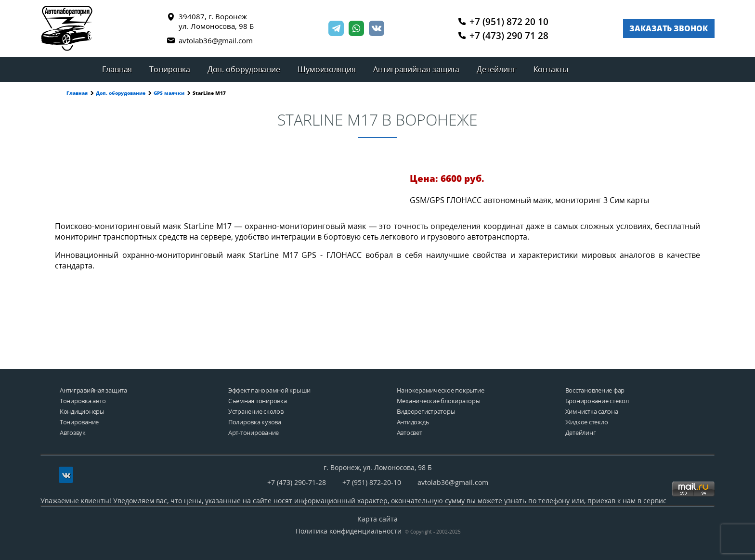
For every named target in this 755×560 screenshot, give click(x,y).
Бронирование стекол (597, 401)
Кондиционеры (82, 412)
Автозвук (73, 433)
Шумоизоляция (327, 69)
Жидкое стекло (587, 422)
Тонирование (79, 422)
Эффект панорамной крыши (269, 390)
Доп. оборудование (244, 69)
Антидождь (413, 422)
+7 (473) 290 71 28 (504, 36)
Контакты (551, 69)
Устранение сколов (256, 412)
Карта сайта (377, 519)
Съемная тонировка (258, 401)
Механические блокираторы (439, 401)
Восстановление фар (595, 390)
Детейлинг (496, 69)
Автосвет (410, 433)
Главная (117, 69)
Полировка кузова (255, 422)
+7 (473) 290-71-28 (297, 482)
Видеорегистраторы (426, 412)
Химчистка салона (592, 412)
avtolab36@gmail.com (210, 40)
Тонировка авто (83, 401)
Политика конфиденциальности (349, 531)
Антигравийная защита (416, 69)
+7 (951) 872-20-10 (372, 482)
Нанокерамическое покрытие (441, 390)
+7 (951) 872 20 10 (504, 21)
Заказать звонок (669, 28)
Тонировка (169, 69)
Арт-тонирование (254, 433)
